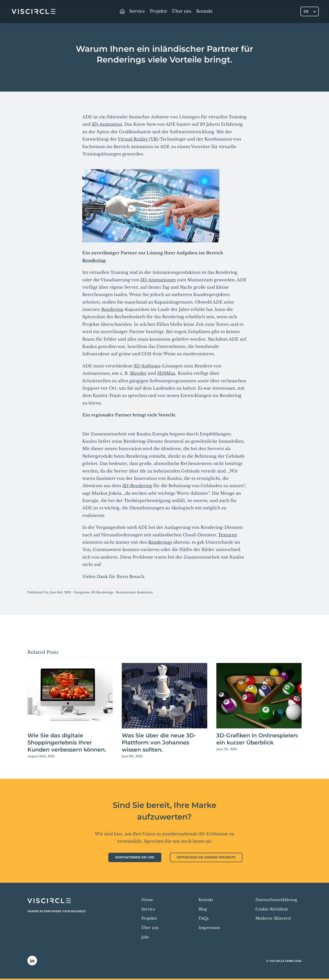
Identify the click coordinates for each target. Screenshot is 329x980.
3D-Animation (107, 124)
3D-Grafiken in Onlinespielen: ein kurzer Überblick (257, 739)
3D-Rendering (137, 486)
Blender (138, 373)
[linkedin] (32, 961)
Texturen (227, 535)
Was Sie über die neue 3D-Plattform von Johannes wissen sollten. (159, 742)
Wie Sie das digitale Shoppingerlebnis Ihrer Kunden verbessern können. (67, 742)
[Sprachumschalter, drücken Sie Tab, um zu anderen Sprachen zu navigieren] (310, 11)
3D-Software (147, 366)
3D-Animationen (158, 280)
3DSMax (166, 373)
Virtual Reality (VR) (138, 139)
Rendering (94, 261)
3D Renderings (102, 592)
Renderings (160, 542)
